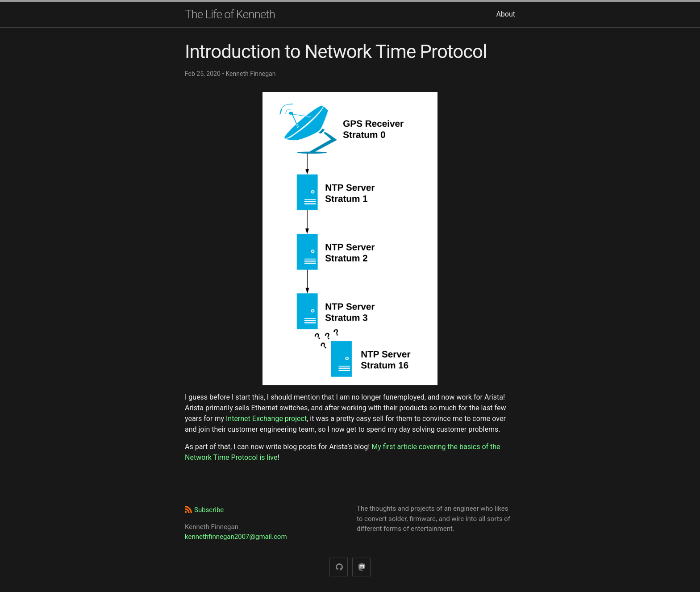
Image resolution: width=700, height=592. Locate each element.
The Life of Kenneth (230, 14)
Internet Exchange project (266, 419)
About (506, 14)
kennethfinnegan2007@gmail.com (236, 537)
